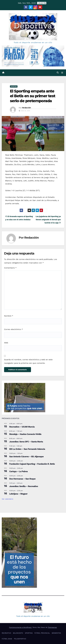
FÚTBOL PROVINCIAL (42, 633)
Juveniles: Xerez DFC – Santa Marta (26, 442)
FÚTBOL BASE (7, 639)
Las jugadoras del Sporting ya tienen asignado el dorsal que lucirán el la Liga (48, 220)
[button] (58, 73)
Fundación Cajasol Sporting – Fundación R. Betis (32, 464)
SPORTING (14, 86)
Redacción (27, 108)
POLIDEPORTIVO (20, 639)
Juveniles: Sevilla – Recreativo (24, 486)
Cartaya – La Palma (18, 471)
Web (6, 343)
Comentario (10, 268)
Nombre (9, 316)
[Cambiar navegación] (62, 73)
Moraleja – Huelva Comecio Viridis (25, 434)
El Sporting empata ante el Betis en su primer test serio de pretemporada (33, 96)
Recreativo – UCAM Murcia (22, 427)
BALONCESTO (18, 633)
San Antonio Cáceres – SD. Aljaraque (26, 456)
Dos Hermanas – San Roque (22, 479)
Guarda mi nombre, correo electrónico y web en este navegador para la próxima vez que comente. (28, 361)
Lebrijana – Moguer (18, 494)
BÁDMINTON (56, 633)
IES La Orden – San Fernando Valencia (27, 449)
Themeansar (52, 627)
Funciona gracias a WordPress (20, 627)
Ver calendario (8, 499)
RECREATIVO (6, 633)
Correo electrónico (13, 329)
